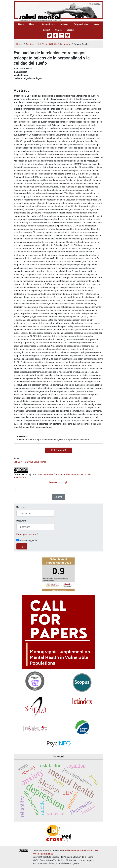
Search (58, 30)
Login (65, 482)
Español (70, 30)
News (96, 24)
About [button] (32, 24)
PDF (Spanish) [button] (58, 450)
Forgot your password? (27, 534)
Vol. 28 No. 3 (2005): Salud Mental (54, 44)
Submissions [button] (48, 24)
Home (21, 24)
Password (21, 521)
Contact (46, 30)
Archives (64, 24)
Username (21, 507)
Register (53, 482)
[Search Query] (59, 491)
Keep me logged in (27, 540)
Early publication (81, 24)
